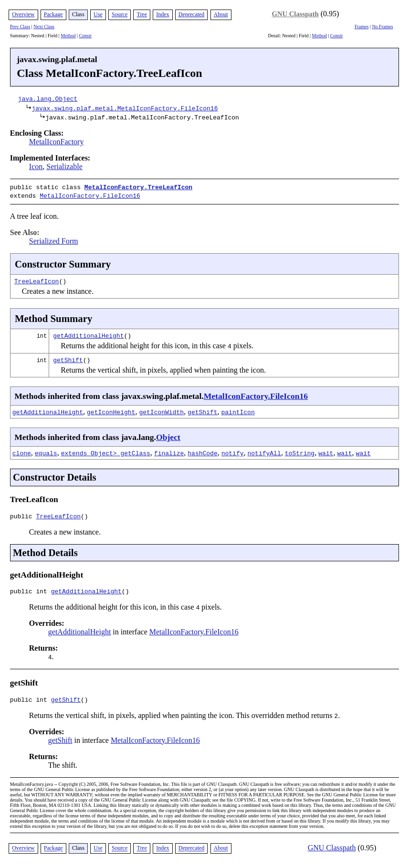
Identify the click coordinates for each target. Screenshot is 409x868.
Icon (36, 166)
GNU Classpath (295, 14)
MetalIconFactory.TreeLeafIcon (138, 187)
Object (168, 435)
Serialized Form (54, 239)
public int (31, 592)
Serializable (64, 166)
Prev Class (20, 27)
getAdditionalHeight (88, 333)
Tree (142, 14)
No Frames (382, 27)
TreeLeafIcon (37, 279)
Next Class (44, 27)
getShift (68, 358)
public (23, 515)
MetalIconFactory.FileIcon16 (90, 194)
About (221, 14)
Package (53, 14)
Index (163, 14)
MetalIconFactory (57, 142)
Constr (85, 36)
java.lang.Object (48, 98)
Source (120, 14)
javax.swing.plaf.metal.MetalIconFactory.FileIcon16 (125, 108)
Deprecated (192, 14)
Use (98, 14)
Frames (362, 27)
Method (68, 36)
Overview (23, 14)
